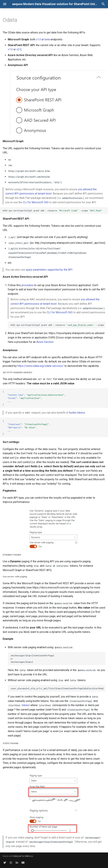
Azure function (45, 342)
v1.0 (38, 39)
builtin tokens (77, 413)
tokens (26, 705)
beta (47, 39)
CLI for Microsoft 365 (36, 202)
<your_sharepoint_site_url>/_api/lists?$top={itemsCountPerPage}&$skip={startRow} (57, 688)
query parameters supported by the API (49, 270)
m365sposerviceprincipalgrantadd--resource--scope (58, 325)
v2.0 (19, 49)
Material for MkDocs (23, 856)
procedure (27, 285)
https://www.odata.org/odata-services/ (41, 366)
